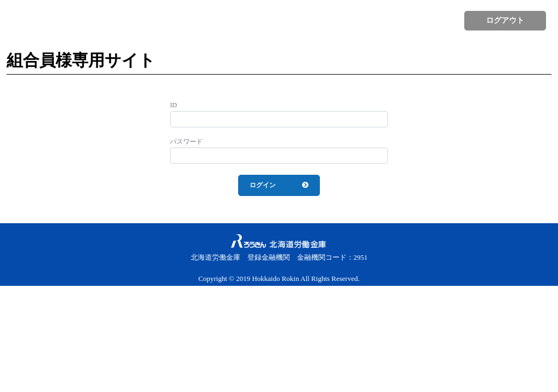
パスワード (186, 142)
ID (174, 105)
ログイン (263, 185)
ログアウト (505, 20)
